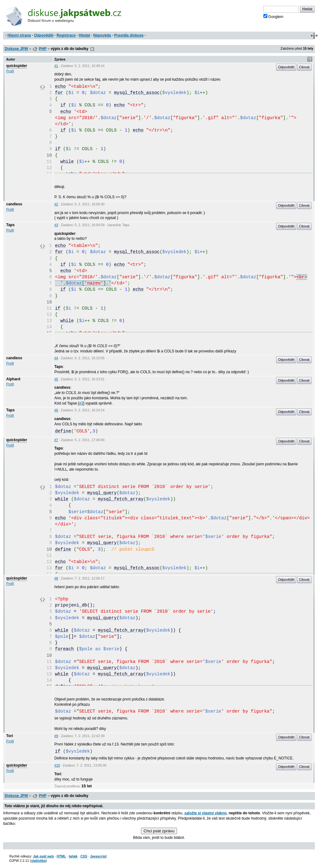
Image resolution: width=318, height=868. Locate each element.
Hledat (84, 35)
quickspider (17, 66)
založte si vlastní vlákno (206, 813)
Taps (10, 225)
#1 (56, 66)
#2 (56, 204)
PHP (43, 49)
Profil (10, 71)
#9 (56, 736)
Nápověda (102, 35)
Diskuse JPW (16, 49)
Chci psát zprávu (159, 831)
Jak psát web (43, 856)
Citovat (304, 67)
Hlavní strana (19, 35)
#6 (56, 410)
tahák (73, 856)
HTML (61, 856)
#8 (56, 578)
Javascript (98, 856)
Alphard (13, 379)
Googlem (273, 16)
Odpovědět (44, 35)
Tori (10, 736)
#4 (56, 358)
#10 (57, 765)
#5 (56, 379)
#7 (56, 440)
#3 (56, 225)
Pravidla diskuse (129, 35)
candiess (14, 204)
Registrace (66, 35)
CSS (84, 856)
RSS (92, 49)
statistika (38, 861)
